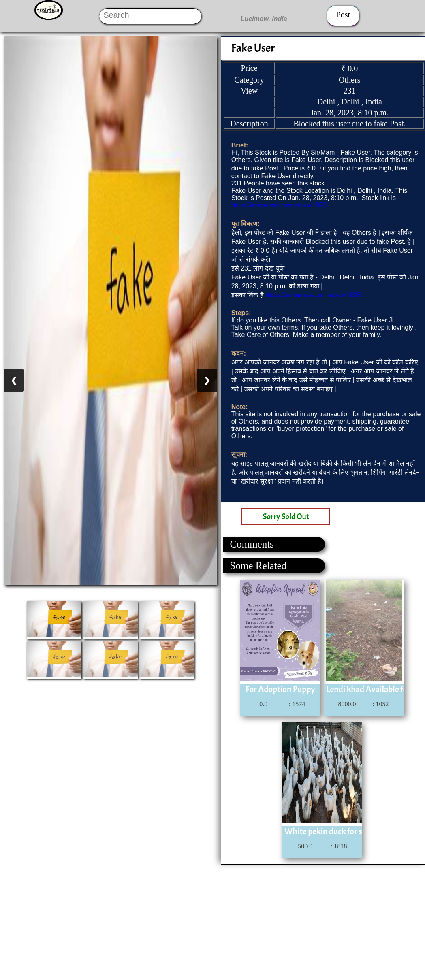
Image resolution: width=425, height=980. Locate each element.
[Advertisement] (212, 922)
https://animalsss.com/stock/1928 (279, 205)
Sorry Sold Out (286, 517)
